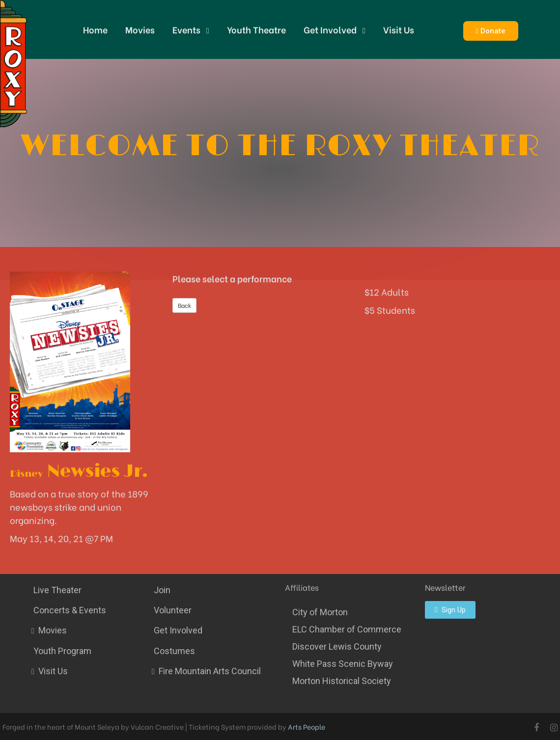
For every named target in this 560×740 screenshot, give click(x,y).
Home (95, 29)
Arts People (307, 726)
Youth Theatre (256, 29)
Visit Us (399, 29)
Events (191, 30)
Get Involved (335, 30)
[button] (491, 31)
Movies (140, 29)
